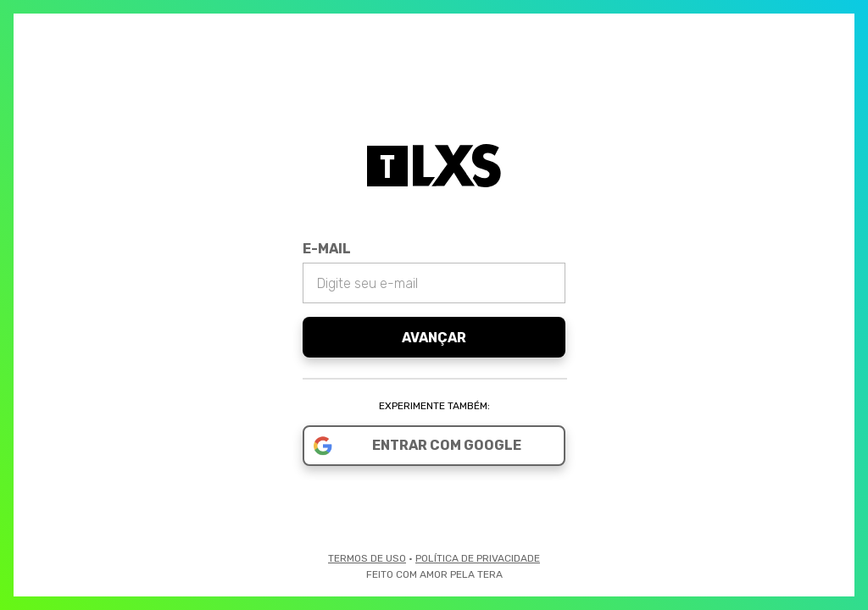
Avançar (434, 338)
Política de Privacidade (478, 558)
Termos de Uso (367, 558)
